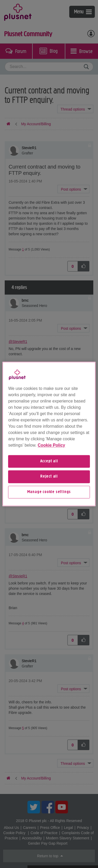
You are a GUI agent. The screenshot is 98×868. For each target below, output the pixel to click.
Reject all (49, 477)
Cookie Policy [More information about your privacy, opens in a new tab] (51, 445)
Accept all (49, 461)
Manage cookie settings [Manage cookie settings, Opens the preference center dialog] (49, 492)
